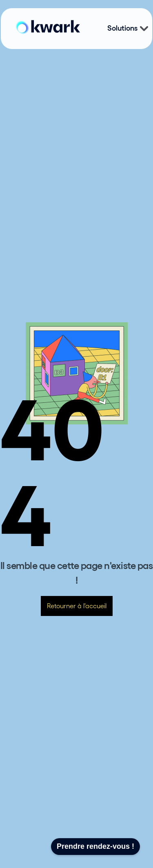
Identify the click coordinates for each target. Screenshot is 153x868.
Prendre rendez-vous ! (95, 846)
